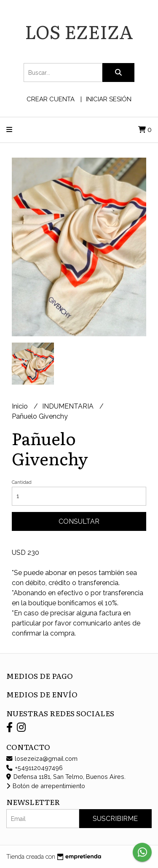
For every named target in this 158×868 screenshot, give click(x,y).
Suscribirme (115, 819)
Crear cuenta (51, 99)
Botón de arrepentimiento (46, 786)
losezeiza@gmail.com (42, 759)
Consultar (79, 521)
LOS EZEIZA (79, 31)
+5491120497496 (35, 768)
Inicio (21, 406)
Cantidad (22, 482)
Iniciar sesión (109, 99)
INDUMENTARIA (69, 406)
